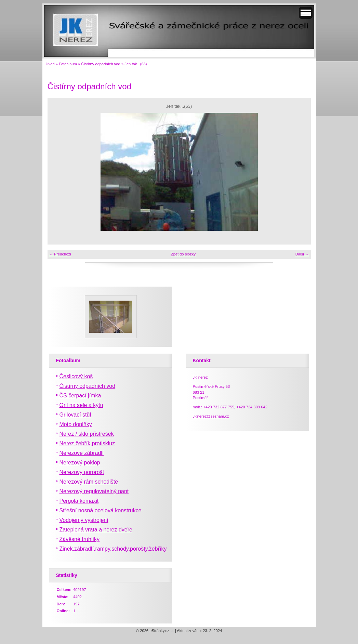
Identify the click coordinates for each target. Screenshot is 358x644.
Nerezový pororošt (82, 472)
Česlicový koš (76, 376)
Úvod (50, 64)
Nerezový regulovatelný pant (94, 491)
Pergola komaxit (79, 501)
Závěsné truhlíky (79, 539)
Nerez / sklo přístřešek (87, 434)
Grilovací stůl (75, 415)
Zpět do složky (183, 254)
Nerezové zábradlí (82, 453)
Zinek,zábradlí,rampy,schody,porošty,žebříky (113, 549)
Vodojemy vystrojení (84, 520)
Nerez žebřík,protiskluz (87, 443)
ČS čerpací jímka (80, 396)
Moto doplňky (76, 424)
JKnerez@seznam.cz (211, 416)
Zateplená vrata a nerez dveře (96, 530)
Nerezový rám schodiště (89, 482)
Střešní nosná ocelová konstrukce (101, 510)
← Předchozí (60, 254)
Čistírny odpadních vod (101, 64)
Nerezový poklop (80, 463)
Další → (302, 254)
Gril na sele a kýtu (81, 405)
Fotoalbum (68, 64)
